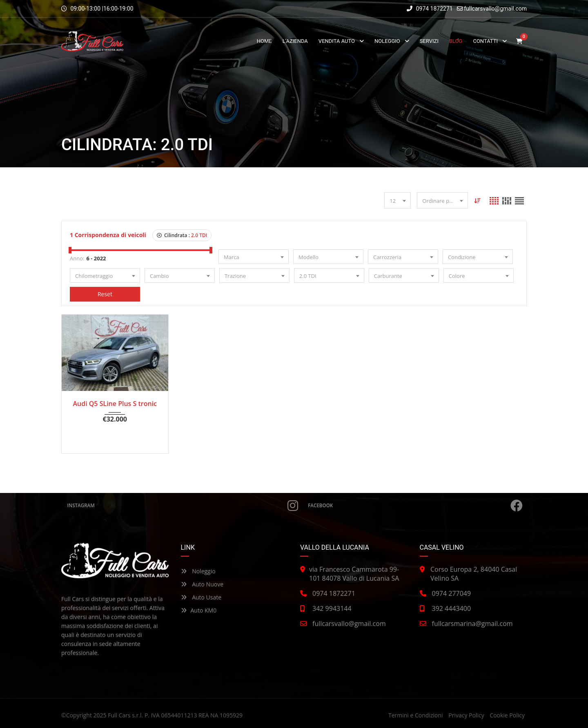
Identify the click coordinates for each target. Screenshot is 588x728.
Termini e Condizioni (416, 715)
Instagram (183, 506)
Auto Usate (201, 597)
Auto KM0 (199, 610)
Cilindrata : (182, 235)
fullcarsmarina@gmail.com (472, 624)
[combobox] (398, 200)
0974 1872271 (430, 9)
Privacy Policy (466, 715)
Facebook (415, 506)
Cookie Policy (507, 715)
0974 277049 (452, 593)
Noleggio (198, 571)
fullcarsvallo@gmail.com (495, 9)
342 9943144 (332, 608)
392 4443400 (452, 608)
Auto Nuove (202, 584)
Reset (105, 294)
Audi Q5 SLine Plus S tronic (115, 404)
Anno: (77, 258)
